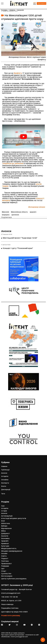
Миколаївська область (19, 212)
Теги (3, 494)
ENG (35, 4)
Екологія (5, 536)
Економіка (5, 538)
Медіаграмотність (9, 548)
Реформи (5, 566)
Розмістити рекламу (11, 615)
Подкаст (5, 558)
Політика (5, 561)
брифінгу (18, 73)
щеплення (15, 215)
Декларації (6, 490)
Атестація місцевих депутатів (14, 518)
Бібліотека (6, 523)
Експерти (5, 483)
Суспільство (6, 574)
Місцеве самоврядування (12, 551)
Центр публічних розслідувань (14, 579)
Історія (4, 511)
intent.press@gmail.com (11, 593)
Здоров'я (5, 541)
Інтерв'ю (5, 476)
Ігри (3, 506)
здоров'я (33, 212)
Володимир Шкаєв (37, 207)
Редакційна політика (10, 608)
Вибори (4, 526)
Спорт (4, 571)
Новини (4, 466)
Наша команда (7, 604)
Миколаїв (5, 212)
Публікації (5, 470)
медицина (6, 215)
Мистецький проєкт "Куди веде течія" (20, 238)
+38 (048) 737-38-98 (9, 597)
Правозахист (7, 564)
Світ (3, 569)
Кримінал (5, 543)
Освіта (4, 556)
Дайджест (6, 533)
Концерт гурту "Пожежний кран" (18, 248)
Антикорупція (7, 516)
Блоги (4, 486)
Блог (3, 521)
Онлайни (5, 480)
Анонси (6, 231)
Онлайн (4, 554)
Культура (5, 546)
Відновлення (6, 528)
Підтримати (42, 3)
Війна (3, 531)
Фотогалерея (7, 576)
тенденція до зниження (13, 163)
